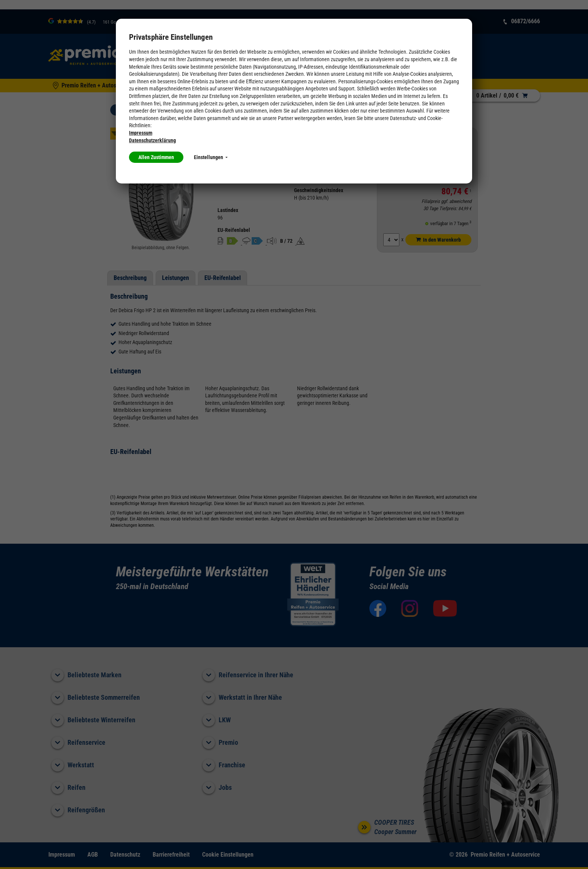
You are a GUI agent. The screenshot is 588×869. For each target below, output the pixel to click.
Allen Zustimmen (156, 157)
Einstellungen (211, 157)
